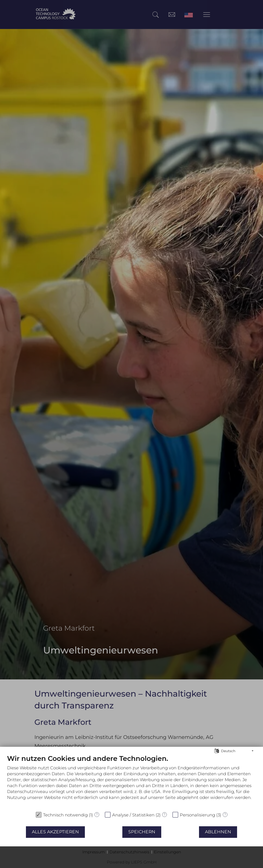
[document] (131, 781)
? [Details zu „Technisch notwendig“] (97, 814)
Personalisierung (197, 815)
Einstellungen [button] (167, 852)
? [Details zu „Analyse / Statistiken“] (164, 814)
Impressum (94, 852)
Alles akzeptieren (55, 832)
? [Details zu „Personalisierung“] (225, 814)
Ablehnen (218, 832)
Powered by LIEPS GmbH (132, 862)
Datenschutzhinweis (129, 852)
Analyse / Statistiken (133, 815)
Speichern (142, 832)
